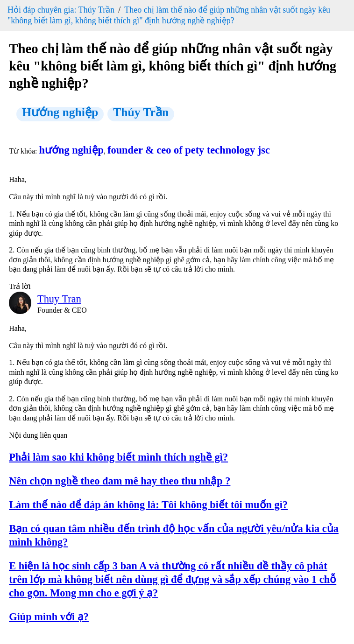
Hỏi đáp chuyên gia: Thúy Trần (61, 10)
